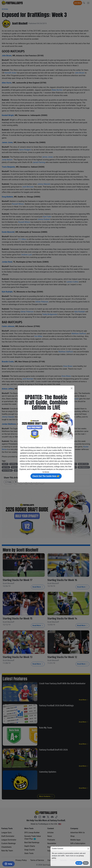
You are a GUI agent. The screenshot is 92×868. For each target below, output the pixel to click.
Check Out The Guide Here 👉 (46, 476)
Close (86, 863)
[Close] (88, 849)
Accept (79, 863)
